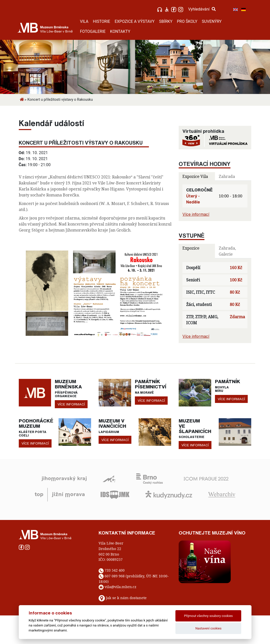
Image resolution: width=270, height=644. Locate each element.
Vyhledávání (202, 9)
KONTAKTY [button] (120, 31)
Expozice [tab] (191, 248)
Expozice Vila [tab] (195, 176)
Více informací (196, 214)
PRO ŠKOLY (187, 21)
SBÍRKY (166, 21)
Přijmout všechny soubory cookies (209, 616)
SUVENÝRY (212, 21)
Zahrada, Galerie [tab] (227, 251)
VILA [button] (84, 21)
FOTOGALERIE (93, 31)
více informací (71, 404)
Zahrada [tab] (227, 176)
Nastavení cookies (208, 628)
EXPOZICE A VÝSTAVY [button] (135, 21)
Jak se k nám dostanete (126, 598)
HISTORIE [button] (101, 21)
